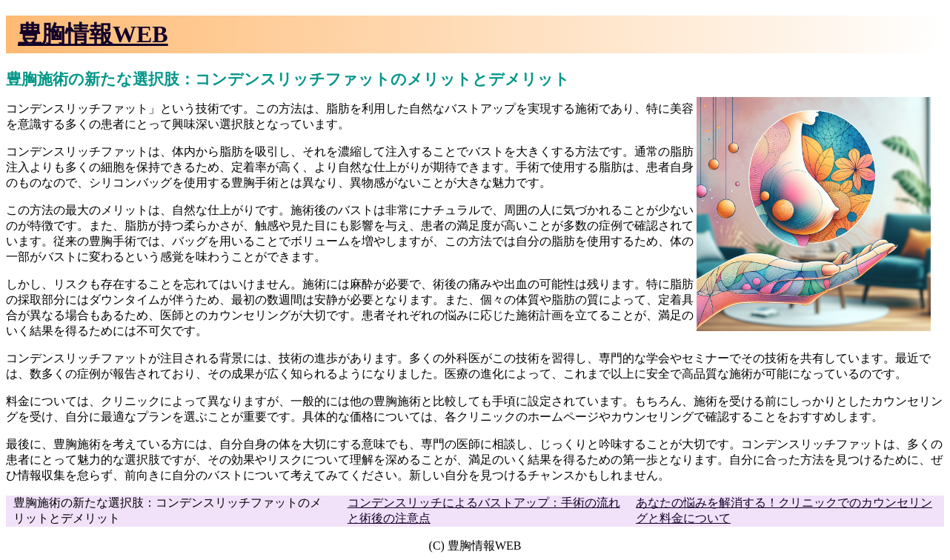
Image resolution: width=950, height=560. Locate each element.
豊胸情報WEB (93, 34)
